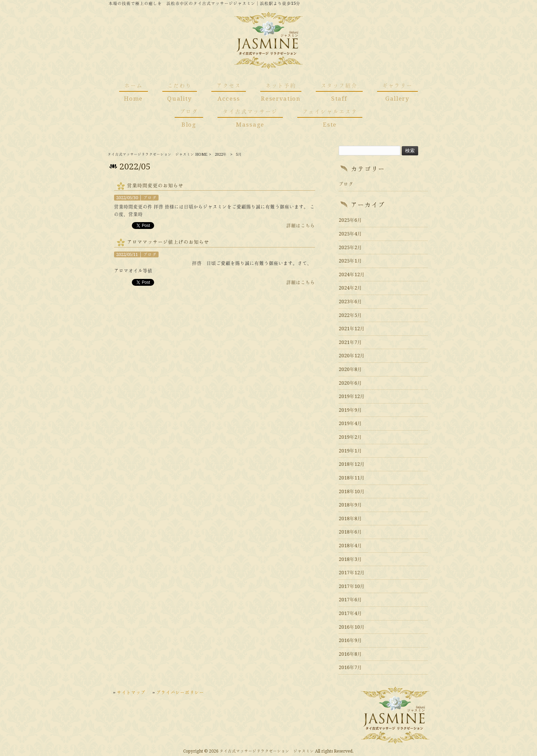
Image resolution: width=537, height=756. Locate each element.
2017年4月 (350, 613)
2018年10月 (352, 491)
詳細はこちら (301, 226)
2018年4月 (350, 546)
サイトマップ (131, 692)
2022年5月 (350, 315)
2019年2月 (350, 437)
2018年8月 (350, 518)
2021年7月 (350, 342)
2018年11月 (352, 478)
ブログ (150, 198)
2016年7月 (350, 667)
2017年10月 (352, 586)
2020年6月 (350, 383)
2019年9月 (350, 410)
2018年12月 (352, 464)
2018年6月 (350, 532)
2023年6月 (350, 302)
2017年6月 (350, 600)
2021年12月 (352, 329)
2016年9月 (350, 640)
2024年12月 (352, 274)
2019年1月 (350, 451)
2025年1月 (350, 261)
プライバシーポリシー (180, 692)
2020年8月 (350, 369)
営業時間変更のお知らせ (155, 185)
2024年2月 (350, 288)
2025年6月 (350, 220)
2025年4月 (350, 234)
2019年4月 (350, 423)
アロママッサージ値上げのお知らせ (168, 242)
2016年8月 (350, 654)
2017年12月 (352, 573)
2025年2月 (350, 247)
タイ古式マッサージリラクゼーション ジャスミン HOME (157, 155)
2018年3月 (350, 559)
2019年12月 (352, 396)
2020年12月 (352, 356)
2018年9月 (350, 505)
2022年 (221, 155)
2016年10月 (352, 627)
